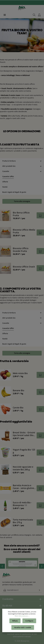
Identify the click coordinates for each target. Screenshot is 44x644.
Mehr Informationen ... (22, 616)
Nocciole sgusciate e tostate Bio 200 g (23, 468)
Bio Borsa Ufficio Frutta (21, 214)
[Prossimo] (42, 566)
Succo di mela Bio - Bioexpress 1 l (22, 504)
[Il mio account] (39, 15)
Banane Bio (18, 390)
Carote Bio (18, 407)
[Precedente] (2, 566)
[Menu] (5, 15)
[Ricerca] (34, 15)
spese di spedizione (23, 634)
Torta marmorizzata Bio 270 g (23, 521)
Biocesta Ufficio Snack (24, 267)
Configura (29, 621)
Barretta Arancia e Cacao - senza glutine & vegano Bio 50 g (23, 487)
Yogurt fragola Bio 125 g (24, 451)
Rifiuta (15, 621)
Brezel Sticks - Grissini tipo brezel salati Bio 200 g (24, 434)
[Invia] (39, 590)
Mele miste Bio (20, 373)
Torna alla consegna (22, 201)
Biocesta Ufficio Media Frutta (24, 231)
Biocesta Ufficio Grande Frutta (21, 250)
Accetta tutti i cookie (23, 627)
